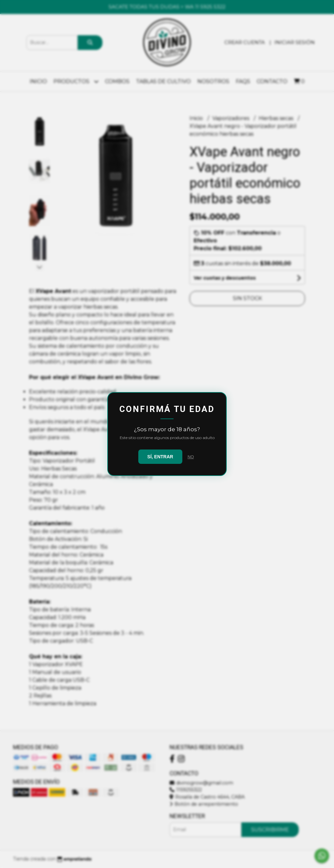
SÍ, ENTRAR (160, 457)
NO (191, 457)
